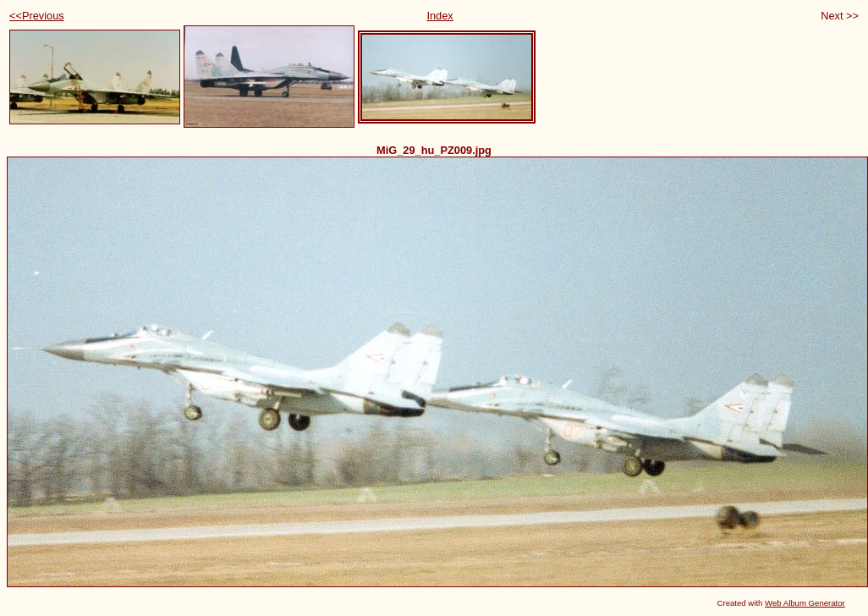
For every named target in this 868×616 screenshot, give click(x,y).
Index (439, 16)
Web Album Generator (805, 603)
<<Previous (37, 16)
